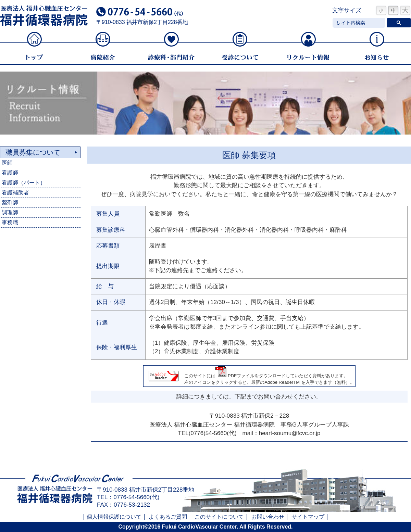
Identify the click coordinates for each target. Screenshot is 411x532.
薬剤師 (10, 202)
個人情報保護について (114, 517)
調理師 (10, 212)
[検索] (358, 23)
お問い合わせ (268, 517)
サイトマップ (308, 517)
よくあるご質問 (168, 517)
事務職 (10, 222)
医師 (7, 163)
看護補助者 (15, 193)
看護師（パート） (24, 183)
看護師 (10, 173)
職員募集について (33, 152)
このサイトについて (219, 517)
